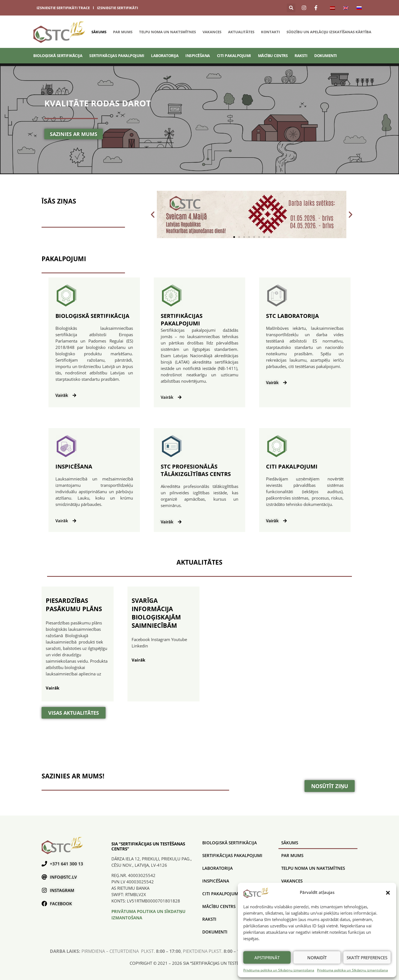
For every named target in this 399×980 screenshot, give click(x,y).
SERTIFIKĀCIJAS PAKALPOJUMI (117, 56)
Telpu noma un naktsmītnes (167, 32)
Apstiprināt (267, 958)
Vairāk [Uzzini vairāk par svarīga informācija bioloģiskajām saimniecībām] (138, 660)
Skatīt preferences (367, 958)
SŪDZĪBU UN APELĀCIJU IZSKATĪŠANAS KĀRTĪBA (329, 32)
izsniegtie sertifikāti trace (63, 8)
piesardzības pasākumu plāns (74, 605)
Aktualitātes (241, 32)
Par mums (123, 32)
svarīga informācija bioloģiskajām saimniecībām (156, 613)
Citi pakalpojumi (234, 56)
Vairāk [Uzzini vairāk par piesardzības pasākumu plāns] (53, 688)
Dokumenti (326, 56)
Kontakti (270, 32)
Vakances (212, 32)
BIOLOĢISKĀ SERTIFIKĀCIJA (58, 56)
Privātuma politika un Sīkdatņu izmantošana (279, 970)
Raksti (301, 56)
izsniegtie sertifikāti (117, 8)
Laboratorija (165, 56)
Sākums (99, 32)
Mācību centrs (273, 56)
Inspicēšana (198, 56)
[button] (388, 892)
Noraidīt (317, 958)
